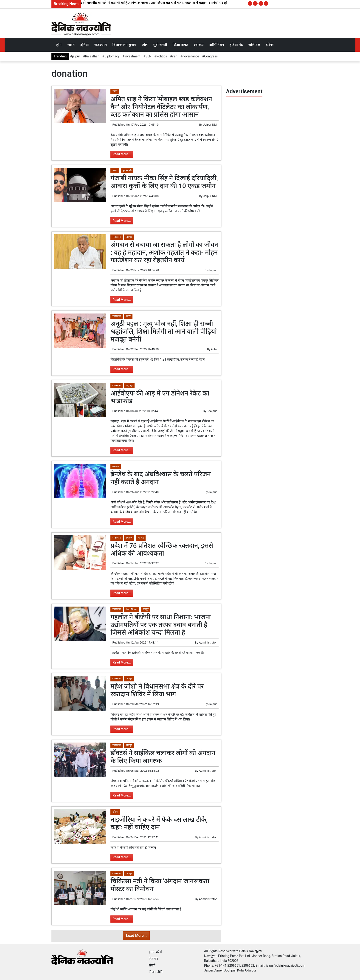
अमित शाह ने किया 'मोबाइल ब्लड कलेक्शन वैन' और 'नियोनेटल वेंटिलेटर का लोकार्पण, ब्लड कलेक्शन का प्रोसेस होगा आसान (161, 107)
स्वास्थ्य (199, 45)
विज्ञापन (153, 959)
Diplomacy (112, 56)
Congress (211, 56)
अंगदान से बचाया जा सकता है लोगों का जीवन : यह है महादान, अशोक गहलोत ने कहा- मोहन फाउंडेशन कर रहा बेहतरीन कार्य (164, 252)
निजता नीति (156, 972)
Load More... (136, 936)
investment (132, 56)
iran (175, 56)
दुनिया (84, 45)
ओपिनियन (217, 45)
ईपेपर (270, 45)
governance (191, 56)
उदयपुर (129, 386)
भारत (71, 45)
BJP (148, 56)
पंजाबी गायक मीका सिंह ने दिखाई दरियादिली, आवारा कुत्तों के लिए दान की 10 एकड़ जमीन (164, 182)
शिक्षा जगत (180, 45)
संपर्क (152, 965)
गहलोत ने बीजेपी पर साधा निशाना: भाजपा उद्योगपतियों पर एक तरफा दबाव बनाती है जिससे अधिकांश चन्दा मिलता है (160, 625)
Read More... (122, 154)
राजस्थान (101, 45)
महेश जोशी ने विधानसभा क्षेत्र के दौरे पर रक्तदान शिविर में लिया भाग (157, 690)
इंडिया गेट (236, 45)
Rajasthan (92, 56)
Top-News (132, 609)
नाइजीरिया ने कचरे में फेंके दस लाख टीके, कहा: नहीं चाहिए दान (159, 823)
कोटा (128, 316)
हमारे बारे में (155, 952)
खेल (145, 45)
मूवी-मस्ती (160, 45)
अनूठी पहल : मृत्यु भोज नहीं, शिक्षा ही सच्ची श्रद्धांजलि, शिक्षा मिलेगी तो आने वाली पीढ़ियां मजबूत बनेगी (163, 331)
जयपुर (129, 237)
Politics (162, 56)
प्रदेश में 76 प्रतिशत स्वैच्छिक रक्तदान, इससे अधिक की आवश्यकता (162, 549)
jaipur (76, 56)
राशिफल (254, 45)
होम (59, 45)
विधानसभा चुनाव (124, 45)
